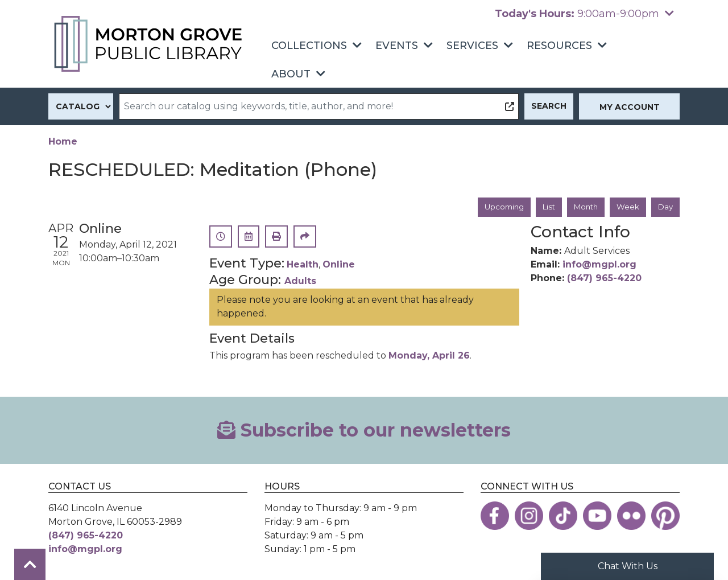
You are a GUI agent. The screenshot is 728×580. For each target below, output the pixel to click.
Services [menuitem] (472, 46)
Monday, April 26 (429, 356)
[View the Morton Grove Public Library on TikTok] (563, 516)
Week (626, 207)
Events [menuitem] (397, 46)
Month (583, 207)
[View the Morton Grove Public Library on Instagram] (529, 516)
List (543, 207)
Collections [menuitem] (309, 46)
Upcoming (497, 207)
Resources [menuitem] (559, 46)
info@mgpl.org (599, 266)
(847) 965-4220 (604, 279)
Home (63, 141)
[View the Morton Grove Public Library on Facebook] (495, 516)
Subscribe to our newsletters (364, 431)
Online (339, 266)
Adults (300, 281)
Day (665, 207)
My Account (630, 107)
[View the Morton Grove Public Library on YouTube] (597, 516)
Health (303, 266)
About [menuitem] (291, 74)
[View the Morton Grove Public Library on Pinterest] (665, 516)
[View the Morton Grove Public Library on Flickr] (631, 516)
